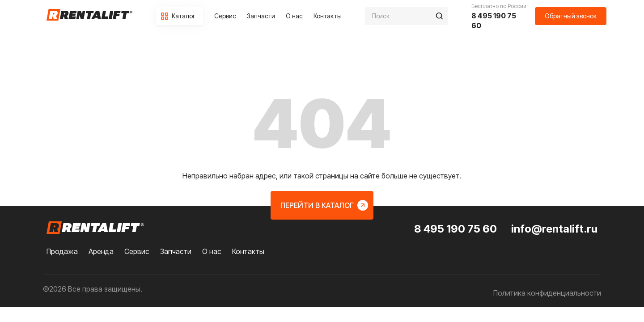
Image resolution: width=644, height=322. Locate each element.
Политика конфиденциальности (547, 293)
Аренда (101, 251)
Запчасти (261, 16)
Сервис (225, 16)
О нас (294, 16)
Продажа (62, 251)
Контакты (328, 16)
